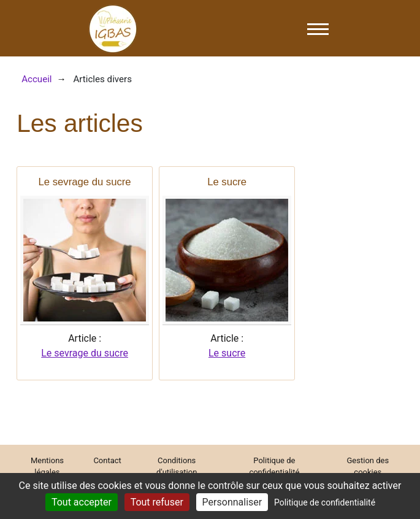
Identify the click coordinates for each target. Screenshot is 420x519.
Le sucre (227, 353)
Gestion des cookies (368, 467)
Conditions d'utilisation (177, 467)
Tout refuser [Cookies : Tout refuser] (157, 502)
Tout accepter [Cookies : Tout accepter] (82, 502)
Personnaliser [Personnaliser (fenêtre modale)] (232, 502)
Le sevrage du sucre (85, 353)
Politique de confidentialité (274, 467)
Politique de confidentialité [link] (325, 502)
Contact (107, 460)
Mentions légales (47, 467)
